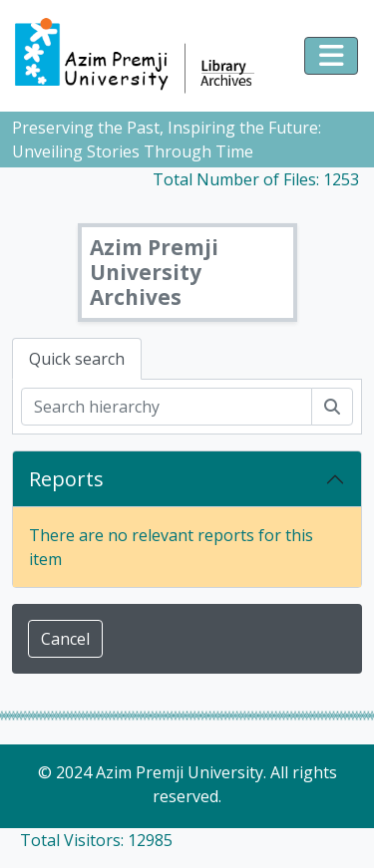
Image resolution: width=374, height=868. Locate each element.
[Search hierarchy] (167, 407)
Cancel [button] (65, 639)
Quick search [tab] (77, 359)
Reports (66, 479)
